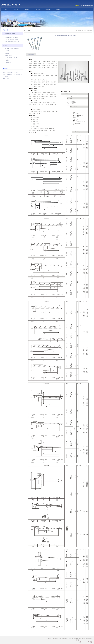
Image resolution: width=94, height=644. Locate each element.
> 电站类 (7, 60)
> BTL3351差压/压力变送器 (12, 40)
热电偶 (5, 45)
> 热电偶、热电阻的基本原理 (12, 49)
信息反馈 (48, 9)
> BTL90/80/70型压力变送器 (12, 42)
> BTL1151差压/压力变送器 (11, 37)
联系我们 (58, 9)
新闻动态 (27, 9)
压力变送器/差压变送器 (9, 34)
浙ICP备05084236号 (84, 642)
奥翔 (91, 642)
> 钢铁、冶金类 (9, 55)
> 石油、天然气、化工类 (11, 58)
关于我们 (17, 9)
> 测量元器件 (8, 62)
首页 (6, 9)
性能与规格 (31, 54)
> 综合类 (7, 53)
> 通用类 (7, 51)
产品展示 (37, 9)
